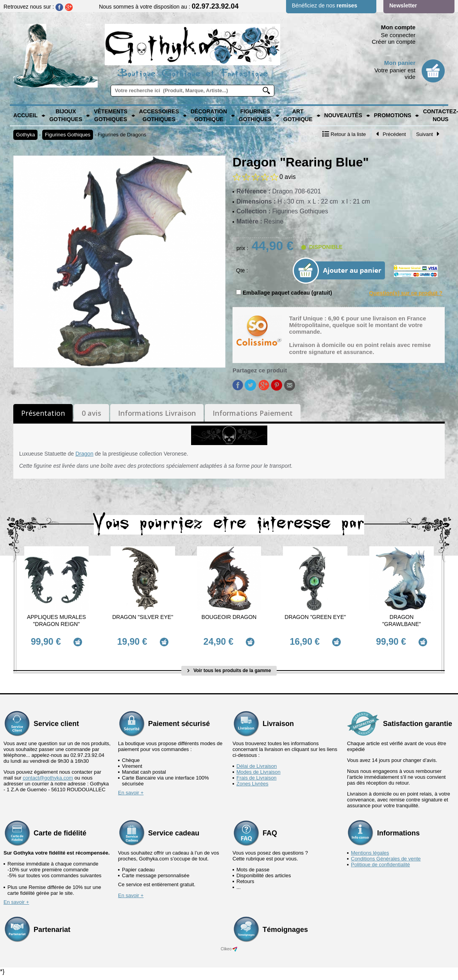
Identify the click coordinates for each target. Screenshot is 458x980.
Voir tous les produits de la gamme (229, 668)
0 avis (91, 413)
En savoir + (131, 790)
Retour (344, 134)
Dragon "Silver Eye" (143, 617)
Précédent (391, 134)
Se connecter (398, 35)
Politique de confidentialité (380, 861)
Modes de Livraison (259, 769)
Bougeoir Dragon (229, 617)
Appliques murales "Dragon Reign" (56, 621)
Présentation (43, 413)
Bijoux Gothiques (66, 115)
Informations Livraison (157, 413)
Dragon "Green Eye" (315, 617)
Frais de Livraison (257, 775)
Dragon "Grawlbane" (402, 621)
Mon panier (400, 63)
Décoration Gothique (209, 115)
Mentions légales (370, 850)
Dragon (84, 454)
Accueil (25, 115)
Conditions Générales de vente (386, 856)
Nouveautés (343, 115)
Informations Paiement (253, 413)
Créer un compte (394, 42)
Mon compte (398, 27)
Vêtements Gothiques (111, 115)
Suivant (428, 134)
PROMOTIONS (393, 115)
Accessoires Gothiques (159, 115)
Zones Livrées (252, 781)
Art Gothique (298, 115)
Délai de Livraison (257, 763)
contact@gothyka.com (48, 775)
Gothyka (25, 135)
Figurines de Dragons (122, 135)
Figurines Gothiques (255, 115)
